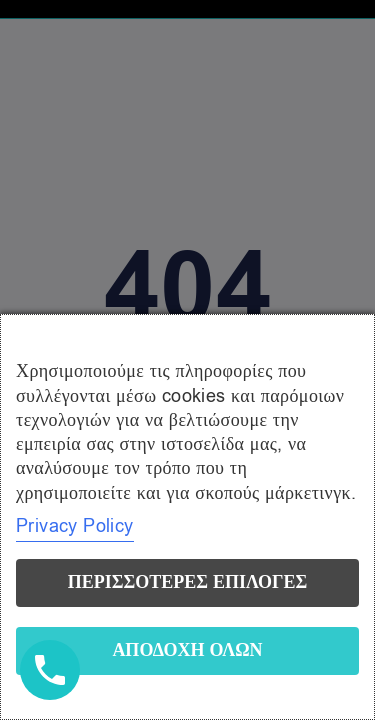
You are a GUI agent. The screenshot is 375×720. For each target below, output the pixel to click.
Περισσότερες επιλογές (187, 582)
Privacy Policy (75, 526)
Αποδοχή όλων (187, 650)
